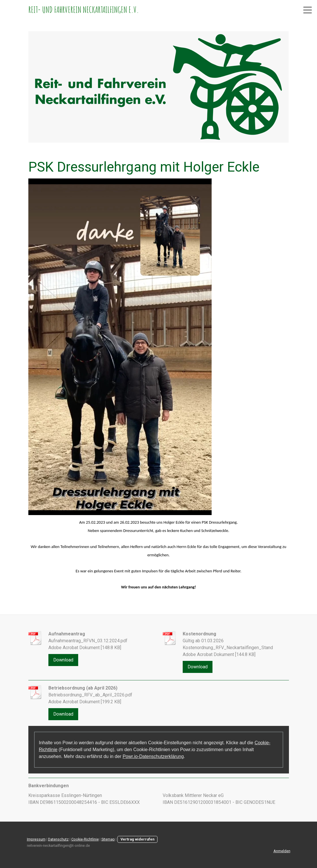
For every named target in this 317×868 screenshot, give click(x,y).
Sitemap (108, 839)
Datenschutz (58, 839)
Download (63, 660)
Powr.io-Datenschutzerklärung (153, 756)
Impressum (36, 839)
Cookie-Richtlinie (85, 839)
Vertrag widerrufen (137, 839)
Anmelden (282, 851)
